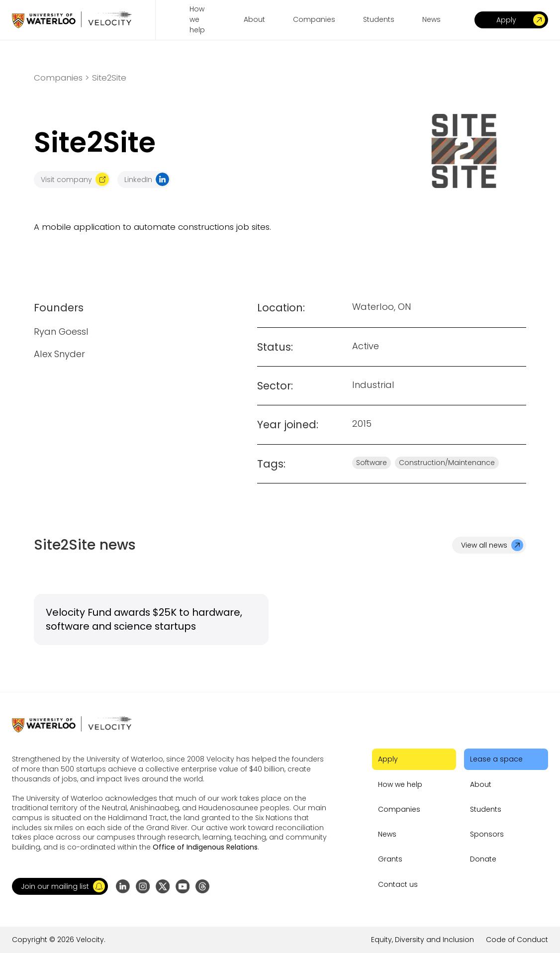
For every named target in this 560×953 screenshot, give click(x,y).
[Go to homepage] (72, 20)
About (481, 784)
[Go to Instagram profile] (143, 886)
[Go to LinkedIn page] (123, 886)
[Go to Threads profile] (202, 886)
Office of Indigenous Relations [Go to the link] (205, 847)
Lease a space (496, 759)
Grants (390, 859)
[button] (60, 886)
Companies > (61, 78)
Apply (388, 759)
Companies (399, 809)
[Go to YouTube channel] (183, 886)
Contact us (398, 884)
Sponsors (487, 834)
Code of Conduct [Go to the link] (517, 940)
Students (486, 809)
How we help (400, 784)
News (387, 834)
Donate (483, 859)
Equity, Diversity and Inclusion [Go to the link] (422, 940)
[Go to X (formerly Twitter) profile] (163, 886)
